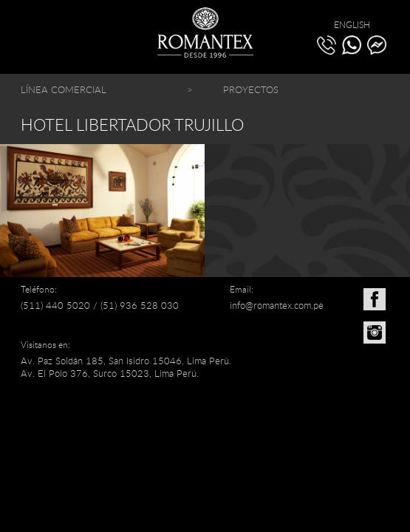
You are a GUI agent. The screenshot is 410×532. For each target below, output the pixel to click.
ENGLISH (352, 24)
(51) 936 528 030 (140, 305)
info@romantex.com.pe (277, 305)
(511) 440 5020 (55, 305)
